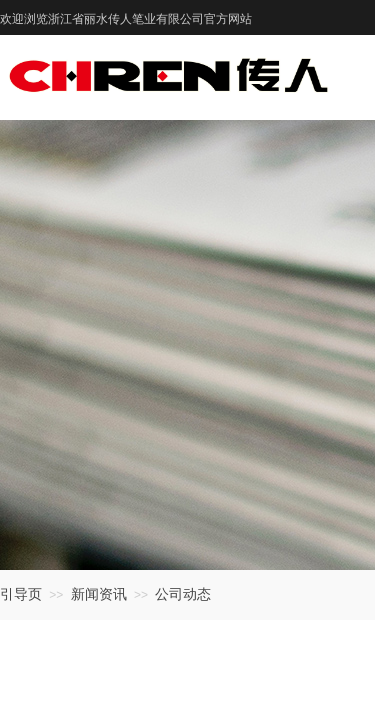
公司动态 (183, 594)
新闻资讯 (99, 594)
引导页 (21, 594)
